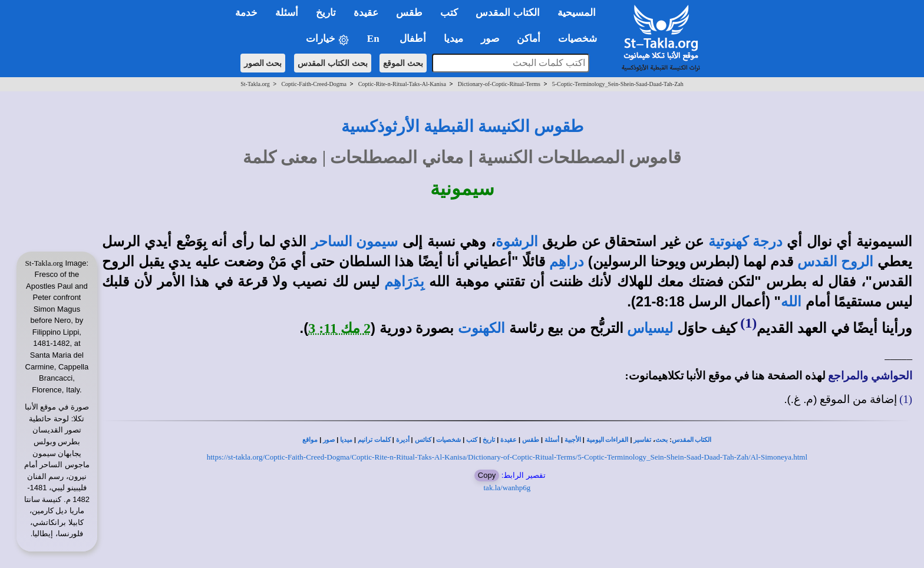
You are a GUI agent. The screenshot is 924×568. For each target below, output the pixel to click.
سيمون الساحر (355, 242)
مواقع (310, 440)
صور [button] (490, 39)
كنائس (423, 440)
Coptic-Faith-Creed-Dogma (314, 84)
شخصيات (448, 440)
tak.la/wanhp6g (507, 488)
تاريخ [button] (326, 13)
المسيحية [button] (577, 13)
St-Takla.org (255, 84)
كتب (472, 440)
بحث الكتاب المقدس (333, 63)
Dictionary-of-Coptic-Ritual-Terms (499, 84)
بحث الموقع (403, 63)
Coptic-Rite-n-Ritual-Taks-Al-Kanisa (402, 84)
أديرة (403, 440)
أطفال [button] (413, 39)
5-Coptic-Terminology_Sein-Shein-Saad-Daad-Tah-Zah (618, 84)
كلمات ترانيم (374, 440)
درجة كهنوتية (745, 242)
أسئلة (552, 440)
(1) (748, 323)
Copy (487, 475)
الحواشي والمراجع (870, 376)
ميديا (346, 440)
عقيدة (509, 440)
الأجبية (573, 440)
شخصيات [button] (581, 39)
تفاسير (642, 440)
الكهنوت (481, 328)
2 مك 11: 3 (339, 328)
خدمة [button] (246, 13)
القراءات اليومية (608, 440)
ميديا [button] (453, 39)
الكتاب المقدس (692, 440)
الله (791, 302)
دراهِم (567, 262)
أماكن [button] (529, 39)
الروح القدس (835, 262)
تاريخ (489, 440)
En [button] (374, 39)
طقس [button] (409, 13)
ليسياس (650, 328)
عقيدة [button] (366, 13)
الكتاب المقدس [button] (507, 13)
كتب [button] (449, 13)
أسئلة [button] (287, 13)
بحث (661, 440)
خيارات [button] (328, 39)
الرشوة (517, 242)
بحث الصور (263, 63)
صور (329, 440)
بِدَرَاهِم (404, 282)
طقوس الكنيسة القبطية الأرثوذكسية (462, 126)
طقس (531, 440)
